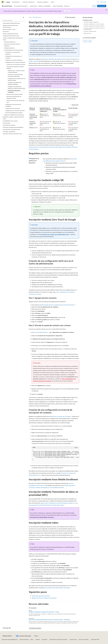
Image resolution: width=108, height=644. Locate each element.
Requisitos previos (88, 20)
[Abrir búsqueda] (98, 2)
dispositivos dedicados (49, 59)
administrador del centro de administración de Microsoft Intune (58, 305)
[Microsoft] (3, 2)
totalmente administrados (63, 59)
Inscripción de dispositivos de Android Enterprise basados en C (59, 503)
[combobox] (13, 21)
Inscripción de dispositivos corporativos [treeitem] (14, 91)
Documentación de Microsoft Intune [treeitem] (11, 23)
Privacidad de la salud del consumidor (58, 639)
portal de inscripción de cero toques (61, 416)
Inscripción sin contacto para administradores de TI (55, 234)
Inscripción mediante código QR (91, 22)
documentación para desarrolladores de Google (57, 588)
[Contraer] (23, 17)
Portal (94, 6)
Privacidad (44, 639)
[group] (55, 456)
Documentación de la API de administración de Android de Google (46, 505)
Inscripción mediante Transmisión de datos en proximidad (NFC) (94, 29)
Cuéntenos (67, 11)
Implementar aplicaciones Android (41, 596)
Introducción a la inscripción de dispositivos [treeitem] (13, 53)
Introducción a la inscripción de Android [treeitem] (16, 64)
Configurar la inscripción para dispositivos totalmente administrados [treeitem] (16, 87)
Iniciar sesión (103, 2)
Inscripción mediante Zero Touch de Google (94, 24)
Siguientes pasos (87, 33)
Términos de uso (73, 639)
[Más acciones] (78, 17)
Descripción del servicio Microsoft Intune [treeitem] (12, 134)
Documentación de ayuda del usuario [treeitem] (12, 129)
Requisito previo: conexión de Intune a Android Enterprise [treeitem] (16, 71)
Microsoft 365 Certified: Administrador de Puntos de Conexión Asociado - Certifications (49, 620)
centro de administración (41, 332)
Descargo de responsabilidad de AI (10, 639)
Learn (30, 17)
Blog (32, 639)
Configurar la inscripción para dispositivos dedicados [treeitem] (15, 83)
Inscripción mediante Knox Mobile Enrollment (94, 26)
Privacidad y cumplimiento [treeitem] (9, 132)
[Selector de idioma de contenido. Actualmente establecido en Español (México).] (7, 636)
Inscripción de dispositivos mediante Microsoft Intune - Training (44, 612)
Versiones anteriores (24, 639)
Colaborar (38, 639)
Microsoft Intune (37, 17)
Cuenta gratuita (102, 6)
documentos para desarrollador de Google (42, 517)
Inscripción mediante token (90, 31)
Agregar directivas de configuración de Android (44, 598)
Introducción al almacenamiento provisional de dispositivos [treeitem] (15, 75)
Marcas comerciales (83, 639)
